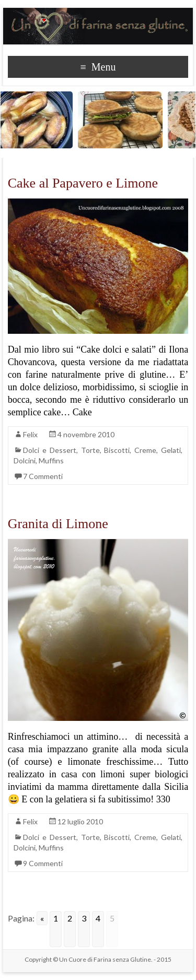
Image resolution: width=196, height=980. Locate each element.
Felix (30, 434)
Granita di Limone (58, 524)
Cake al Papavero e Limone (83, 183)
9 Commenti (43, 863)
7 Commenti (43, 476)
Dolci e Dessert (50, 450)
